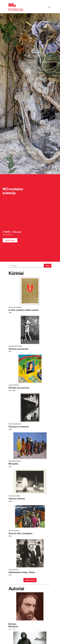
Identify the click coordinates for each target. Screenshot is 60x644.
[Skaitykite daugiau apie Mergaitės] (30, 446)
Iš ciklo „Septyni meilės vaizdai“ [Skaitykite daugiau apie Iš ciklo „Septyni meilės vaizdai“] (24, 310)
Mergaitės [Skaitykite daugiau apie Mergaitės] (14, 464)
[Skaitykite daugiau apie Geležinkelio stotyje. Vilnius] (30, 553)
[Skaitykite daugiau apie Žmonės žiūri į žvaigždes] (30, 516)
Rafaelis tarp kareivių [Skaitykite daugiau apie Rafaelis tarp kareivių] (19, 388)
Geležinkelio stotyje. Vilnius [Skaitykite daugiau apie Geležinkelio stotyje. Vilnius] (22, 572)
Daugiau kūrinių (30, 580)
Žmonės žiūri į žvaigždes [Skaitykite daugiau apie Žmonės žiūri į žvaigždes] (21, 533)
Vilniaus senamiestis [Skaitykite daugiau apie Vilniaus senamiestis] (18, 349)
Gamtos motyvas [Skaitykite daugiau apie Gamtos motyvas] (17, 499)
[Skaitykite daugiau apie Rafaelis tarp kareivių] (30, 369)
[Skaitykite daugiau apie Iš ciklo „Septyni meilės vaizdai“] (30, 291)
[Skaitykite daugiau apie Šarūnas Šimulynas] (30, 607)
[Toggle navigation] (49, 7)
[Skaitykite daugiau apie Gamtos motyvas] (30, 482)
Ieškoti (48, 266)
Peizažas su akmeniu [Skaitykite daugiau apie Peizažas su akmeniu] (19, 427)
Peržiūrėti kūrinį (10, 240)
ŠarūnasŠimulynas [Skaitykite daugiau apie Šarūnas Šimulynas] (13, 625)
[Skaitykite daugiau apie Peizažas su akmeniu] (30, 408)
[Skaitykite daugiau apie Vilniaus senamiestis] (30, 330)
